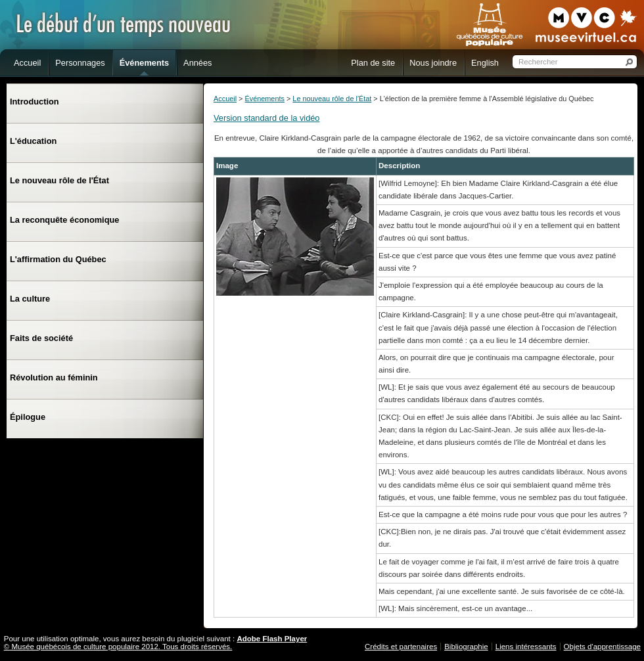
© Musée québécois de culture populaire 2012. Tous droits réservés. (118, 647)
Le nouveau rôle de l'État (332, 99)
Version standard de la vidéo (267, 118)
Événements (264, 99)
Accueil (225, 99)
